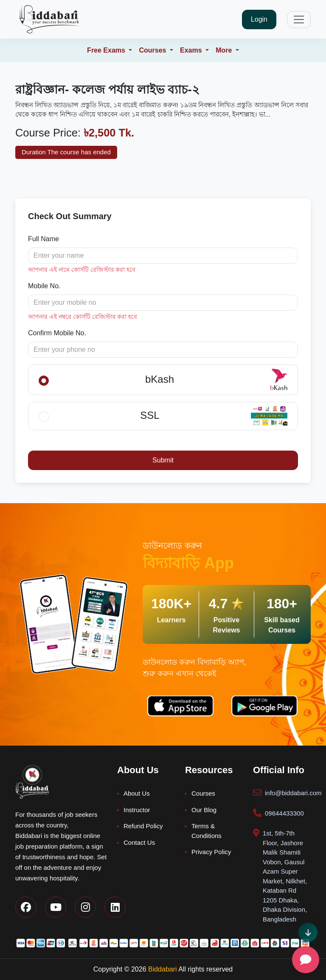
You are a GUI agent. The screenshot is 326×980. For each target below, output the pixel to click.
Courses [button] (153, 50)
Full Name (44, 239)
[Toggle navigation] (299, 19)
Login (259, 19)
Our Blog (204, 810)
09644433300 (284, 813)
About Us (137, 793)
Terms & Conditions (207, 831)
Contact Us (139, 842)
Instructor (137, 810)
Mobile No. (44, 286)
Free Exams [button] (107, 50)
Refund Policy (143, 826)
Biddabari (163, 969)
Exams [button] (192, 50)
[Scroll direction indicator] (308, 932)
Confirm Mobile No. (57, 333)
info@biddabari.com (293, 793)
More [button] (225, 50)
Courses (203, 793)
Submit (163, 460)
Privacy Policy (211, 852)
